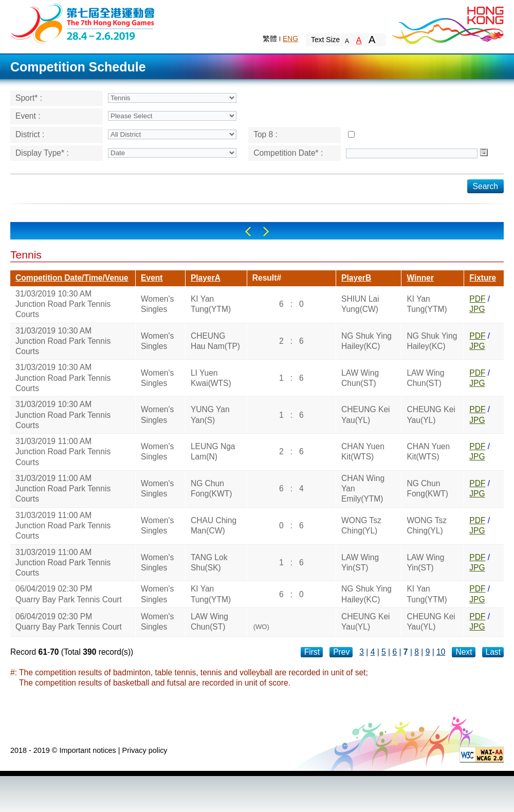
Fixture (483, 278)
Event (152, 278)
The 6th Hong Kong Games (83, 23)
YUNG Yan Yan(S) (210, 414)
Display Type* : (42, 153)
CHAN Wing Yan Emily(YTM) (363, 489)
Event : (28, 116)
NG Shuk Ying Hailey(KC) (366, 341)
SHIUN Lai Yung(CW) (360, 304)
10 (441, 652)
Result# (267, 278)
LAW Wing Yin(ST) (360, 562)
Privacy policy (145, 750)
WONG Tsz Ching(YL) (361, 525)
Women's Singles (157, 304)
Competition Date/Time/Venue (72, 278)
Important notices (87, 750)
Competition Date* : (288, 153)
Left (248, 232)
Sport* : (29, 98)
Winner (420, 278)
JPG (477, 309)
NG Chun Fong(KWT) (212, 488)
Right (266, 232)
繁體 (270, 39)
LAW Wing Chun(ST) (360, 378)
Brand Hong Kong (447, 23)
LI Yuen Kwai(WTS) (211, 378)
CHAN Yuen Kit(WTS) (363, 451)
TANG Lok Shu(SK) (209, 562)
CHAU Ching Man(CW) (214, 525)
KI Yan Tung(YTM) (211, 304)
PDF (477, 299)
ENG (290, 39)
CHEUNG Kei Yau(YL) (365, 414)
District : (30, 134)
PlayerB (356, 278)
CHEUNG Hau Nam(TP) (215, 341)
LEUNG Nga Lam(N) (213, 451)
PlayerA (206, 278)
